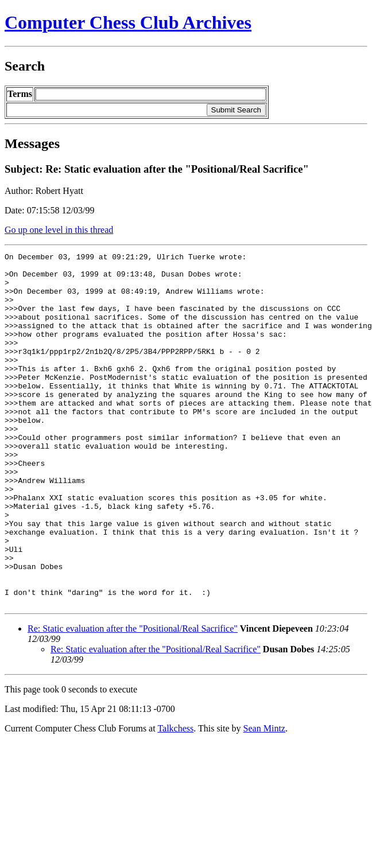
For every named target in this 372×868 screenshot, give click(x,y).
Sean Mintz (264, 799)
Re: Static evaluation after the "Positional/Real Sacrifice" (133, 699)
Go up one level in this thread (59, 230)
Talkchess (175, 799)
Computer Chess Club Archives (128, 22)
